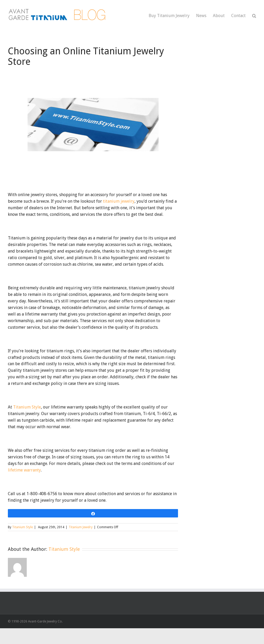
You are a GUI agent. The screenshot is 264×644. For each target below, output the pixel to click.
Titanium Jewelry (81, 527)
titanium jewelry (119, 201)
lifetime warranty (24, 470)
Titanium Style (27, 407)
